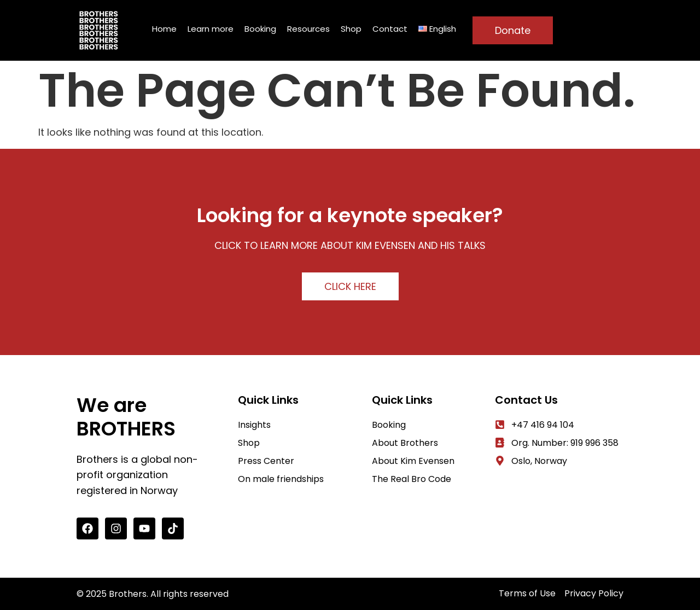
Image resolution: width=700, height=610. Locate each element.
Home (164, 29)
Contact (390, 29)
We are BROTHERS (126, 417)
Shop (351, 29)
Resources (308, 29)
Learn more (211, 29)
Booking (260, 29)
